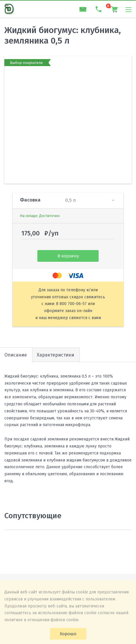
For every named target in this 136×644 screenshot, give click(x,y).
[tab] (56, 355)
